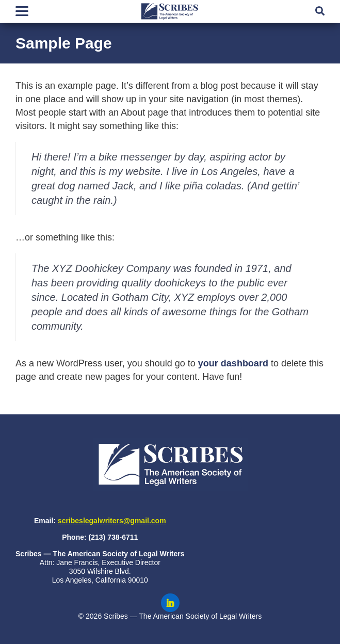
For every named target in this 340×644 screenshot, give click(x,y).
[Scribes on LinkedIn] (170, 603)
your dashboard (233, 363)
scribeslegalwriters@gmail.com (112, 521)
